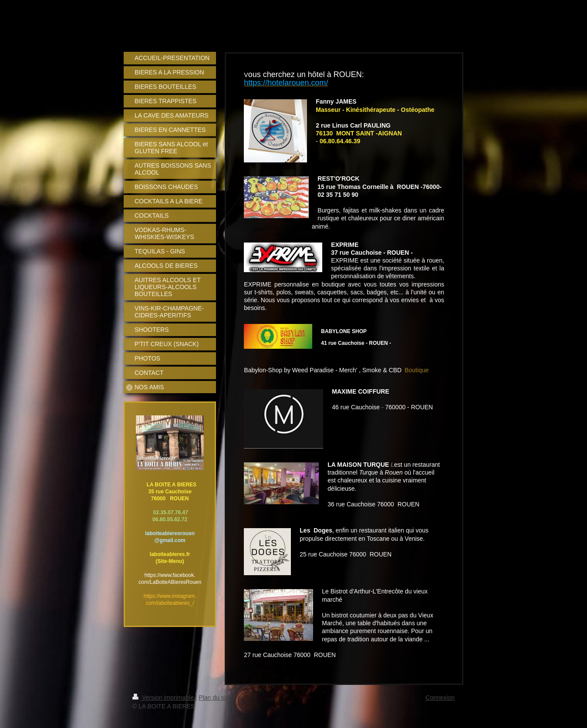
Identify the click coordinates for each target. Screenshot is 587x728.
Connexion (440, 698)
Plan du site (214, 698)
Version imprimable (164, 698)
